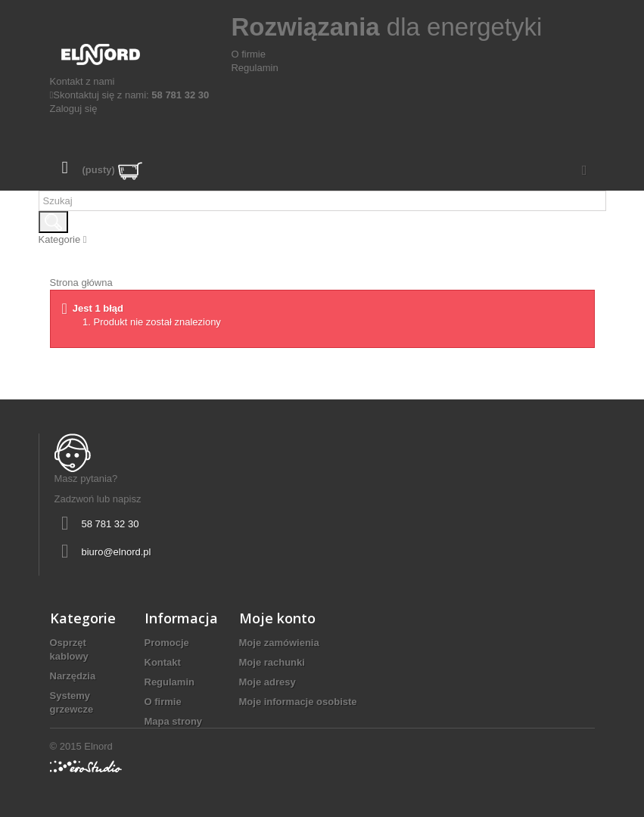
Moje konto (277, 618)
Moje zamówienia (279, 643)
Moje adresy (268, 682)
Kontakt (163, 662)
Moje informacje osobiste (298, 702)
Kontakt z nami (82, 81)
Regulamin (254, 68)
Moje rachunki (272, 662)
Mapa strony (174, 721)
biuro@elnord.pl (117, 552)
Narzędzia (73, 676)
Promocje (167, 643)
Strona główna (81, 283)
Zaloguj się (74, 109)
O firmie (248, 54)
